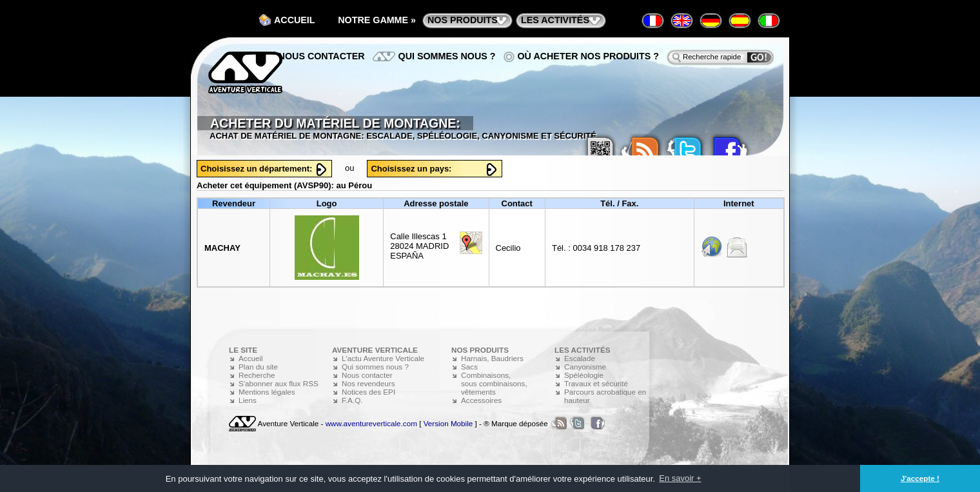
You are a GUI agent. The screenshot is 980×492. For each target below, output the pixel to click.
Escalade (580, 358)
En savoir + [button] (680, 478)
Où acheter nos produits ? (589, 56)
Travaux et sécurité (596, 383)
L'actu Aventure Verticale (383, 358)
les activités (555, 20)
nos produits (463, 20)
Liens (248, 400)
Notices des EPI (368, 392)
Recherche (257, 375)
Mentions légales (267, 392)
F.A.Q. (352, 400)
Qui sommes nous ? (447, 56)
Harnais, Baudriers (492, 358)
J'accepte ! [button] (920, 478)
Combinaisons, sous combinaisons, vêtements (494, 383)
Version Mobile (448, 423)
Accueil (295, 20)
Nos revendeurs (368, 383)
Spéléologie (584, 375)
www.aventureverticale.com (371, 423)
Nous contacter (322, 56)
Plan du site (258, 367)
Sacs (469, 367)
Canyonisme (585, 367)
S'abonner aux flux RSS (279, 383)
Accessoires (481, 400)
